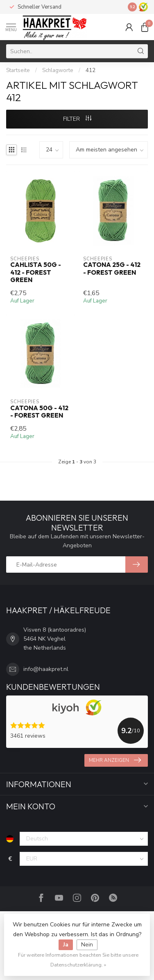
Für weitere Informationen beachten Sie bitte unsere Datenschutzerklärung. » (78, 960)
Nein (87, 945)
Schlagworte (58, 70)
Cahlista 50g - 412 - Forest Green (36, 272)
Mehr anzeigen (115, 760)
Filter (77, 119)
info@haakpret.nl (46, 669)
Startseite (18, 70)
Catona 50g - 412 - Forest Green (39, 412)
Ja (66, 945)
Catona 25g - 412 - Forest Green (112, 269)
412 (91, 70)
